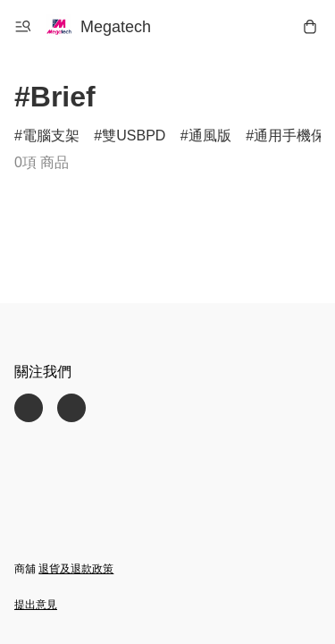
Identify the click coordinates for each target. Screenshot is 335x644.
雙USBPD (134, 136)
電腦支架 (51, 136)
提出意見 (36, 605)
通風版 (210, 136)
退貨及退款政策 (76, 569)
